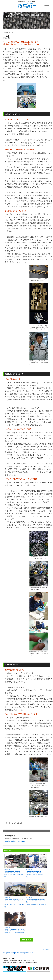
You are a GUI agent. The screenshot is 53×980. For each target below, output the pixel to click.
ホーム (4, 953)
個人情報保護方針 (20, 953)
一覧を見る (26, 940)
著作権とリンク (29, 953)
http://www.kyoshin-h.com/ (15, 841)
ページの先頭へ (46, 950)
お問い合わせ (10, 953)
